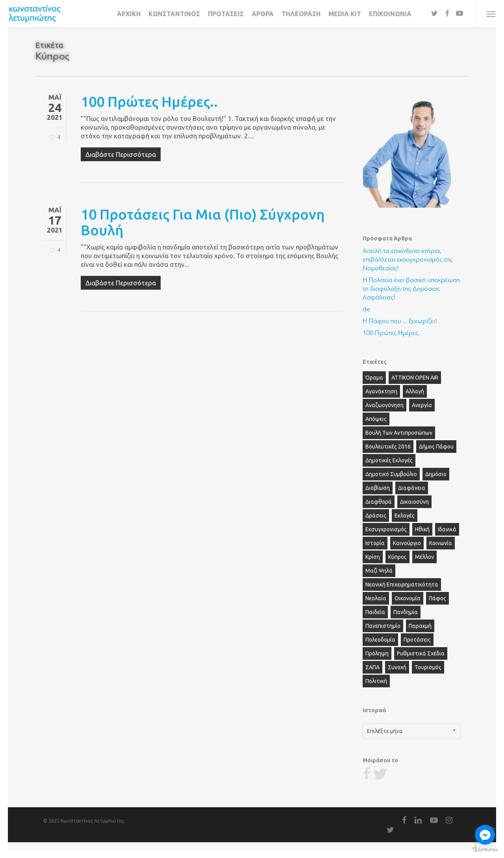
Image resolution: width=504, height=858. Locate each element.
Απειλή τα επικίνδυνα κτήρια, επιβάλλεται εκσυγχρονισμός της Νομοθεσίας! (408, 260)
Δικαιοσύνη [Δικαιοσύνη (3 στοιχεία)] (414, 502)
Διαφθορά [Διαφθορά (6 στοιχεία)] (379, 502)
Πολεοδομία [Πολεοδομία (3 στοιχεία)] (380, 640)
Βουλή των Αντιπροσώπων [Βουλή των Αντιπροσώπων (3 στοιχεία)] (399, 433)
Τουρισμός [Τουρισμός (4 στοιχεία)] (428, 667)
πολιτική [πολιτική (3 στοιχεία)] (376, 681)
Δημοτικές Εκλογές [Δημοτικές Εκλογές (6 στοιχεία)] (389, 460)
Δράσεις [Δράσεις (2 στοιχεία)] (376, 516)
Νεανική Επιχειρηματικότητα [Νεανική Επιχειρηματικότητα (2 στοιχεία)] (402, 584)
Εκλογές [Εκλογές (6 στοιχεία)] (405, 516)
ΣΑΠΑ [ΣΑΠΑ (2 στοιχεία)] (372, 667)
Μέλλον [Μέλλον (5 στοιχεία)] (424, 557)
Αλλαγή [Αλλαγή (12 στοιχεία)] (415, 391)
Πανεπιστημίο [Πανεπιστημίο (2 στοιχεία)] (383, 626)
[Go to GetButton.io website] (485, 850)
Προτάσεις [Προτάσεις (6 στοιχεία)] (417, 640)
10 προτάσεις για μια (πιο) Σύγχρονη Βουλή (203, 222)
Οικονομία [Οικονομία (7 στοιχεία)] (408, 598)
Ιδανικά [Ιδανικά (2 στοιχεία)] (447, 529)
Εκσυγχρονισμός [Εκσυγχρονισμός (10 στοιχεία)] (386, 529)
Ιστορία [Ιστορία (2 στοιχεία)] (375, 543)
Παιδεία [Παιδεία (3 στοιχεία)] (375, 612)
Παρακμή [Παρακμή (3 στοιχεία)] (420, 626)
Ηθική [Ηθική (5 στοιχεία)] (422, 529)
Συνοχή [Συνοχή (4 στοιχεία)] (397, 667)
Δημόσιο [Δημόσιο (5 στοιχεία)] (436, 474)
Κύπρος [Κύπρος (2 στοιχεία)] (397, 557)
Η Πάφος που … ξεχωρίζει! (400, 321)
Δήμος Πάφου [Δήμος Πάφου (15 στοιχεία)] (436, 447)
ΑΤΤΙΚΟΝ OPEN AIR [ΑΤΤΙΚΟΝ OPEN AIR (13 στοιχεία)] (415, 378)
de (366, 309)
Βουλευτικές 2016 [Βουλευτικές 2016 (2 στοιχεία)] (388, 447)
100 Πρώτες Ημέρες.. (149, 101)
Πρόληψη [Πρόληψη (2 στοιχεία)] (377, 653)
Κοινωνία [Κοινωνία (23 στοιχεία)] (441, 543)
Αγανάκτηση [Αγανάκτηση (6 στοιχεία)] (381, 391)
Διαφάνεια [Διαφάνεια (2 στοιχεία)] (412, 488)
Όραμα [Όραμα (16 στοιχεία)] (374, 378)
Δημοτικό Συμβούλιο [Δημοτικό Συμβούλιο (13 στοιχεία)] (391, 474)
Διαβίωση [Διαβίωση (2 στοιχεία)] (378, 488)
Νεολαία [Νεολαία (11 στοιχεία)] (376, 598)
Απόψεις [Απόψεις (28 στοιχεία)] (376, 419)
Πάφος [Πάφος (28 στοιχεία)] (437, 598)
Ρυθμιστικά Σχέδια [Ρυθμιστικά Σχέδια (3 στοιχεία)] (421, 653)
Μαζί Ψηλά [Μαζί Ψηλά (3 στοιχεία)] (379, 571)
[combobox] (412, 731)
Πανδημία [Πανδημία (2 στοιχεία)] (406, 612)
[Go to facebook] (485, 835)
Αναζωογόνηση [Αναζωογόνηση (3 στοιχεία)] (384, 405)
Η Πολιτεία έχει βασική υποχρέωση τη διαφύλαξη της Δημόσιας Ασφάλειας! (411, 289)
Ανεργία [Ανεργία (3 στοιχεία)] (422, 405)
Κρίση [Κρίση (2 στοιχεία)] (373, 557)
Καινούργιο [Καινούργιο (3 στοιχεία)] (407, 543)
